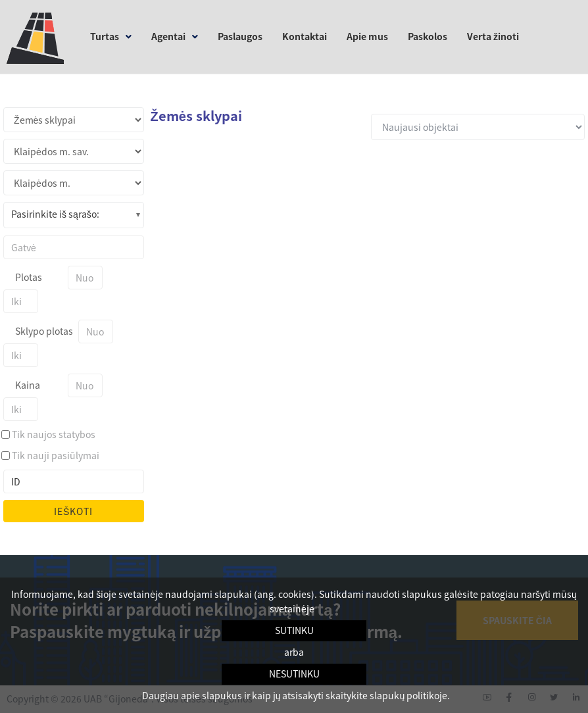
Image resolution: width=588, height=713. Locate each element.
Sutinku (294, 630)
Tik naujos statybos (54, 434)
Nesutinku (294, 674)
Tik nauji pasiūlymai (56, 455)
